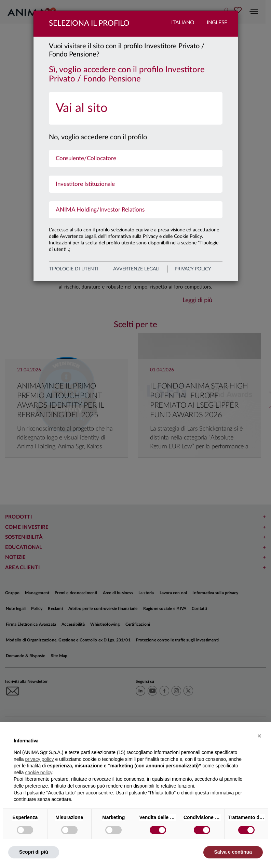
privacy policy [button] (39, 759)
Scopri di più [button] (34, 852)
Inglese (217, 23)
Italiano (183, 23)
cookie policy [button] (38, 773)
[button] (259, 736)
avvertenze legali (136, 269)
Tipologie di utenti (74, 269)
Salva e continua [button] (233, 852)
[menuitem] (136, 108)
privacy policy (193, 269)
